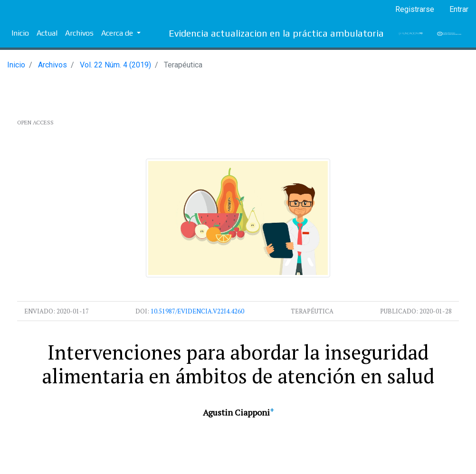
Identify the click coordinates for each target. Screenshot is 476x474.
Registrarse (415, 9)
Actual (47, 33)
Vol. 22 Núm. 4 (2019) (115, 65)
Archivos (79, 33)
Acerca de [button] (118, 33)
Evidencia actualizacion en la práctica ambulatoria (276, 33)
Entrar (459, 9)
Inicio (20, 33)
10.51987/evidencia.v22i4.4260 (197, 311)
